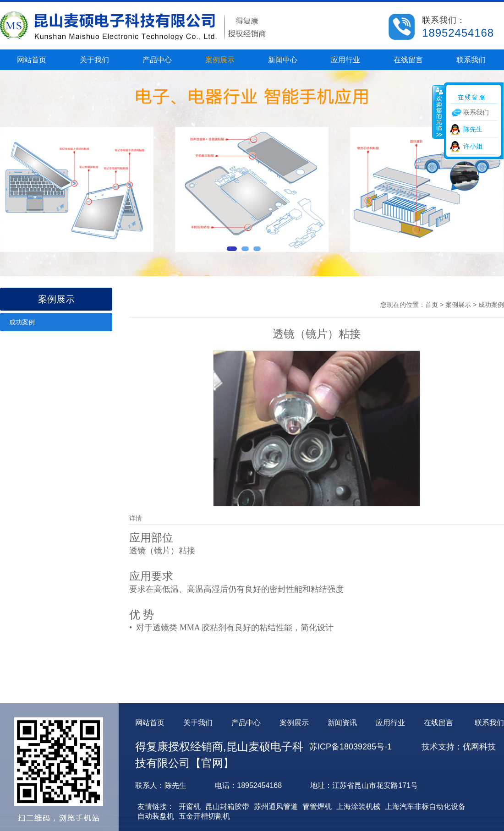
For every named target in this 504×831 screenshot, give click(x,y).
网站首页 (32, 60)
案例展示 (220, 60)
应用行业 (345, 60)
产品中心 (157, 60)
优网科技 (479, 747)
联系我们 (471, 60)
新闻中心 (283, 60)
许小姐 (473, 146)
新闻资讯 (342, 723)
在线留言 (408, 60)
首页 (432, 305)
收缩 (438, 112)
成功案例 (22, 322)
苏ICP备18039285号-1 (351, 747)
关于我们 (94, 60)
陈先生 (473, 129)
